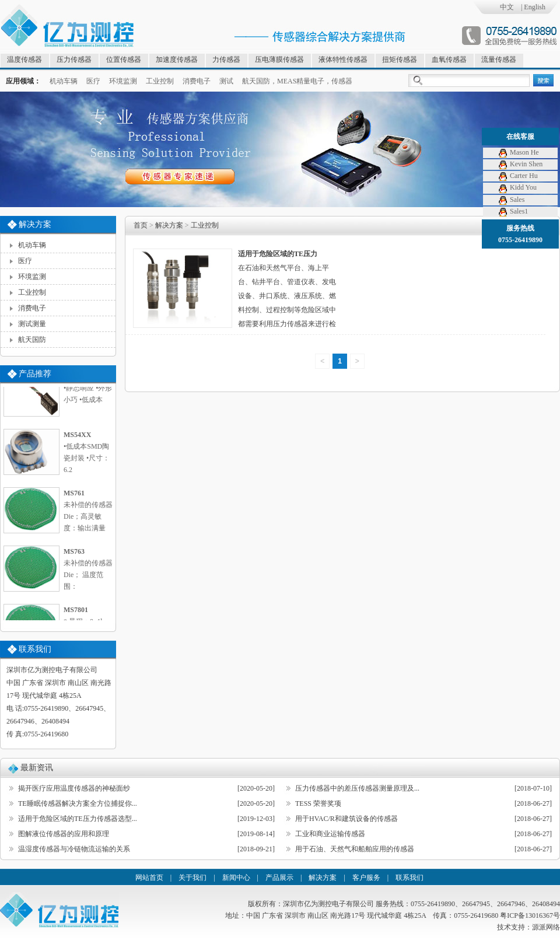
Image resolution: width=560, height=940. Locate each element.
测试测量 (32, 324)
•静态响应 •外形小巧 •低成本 (90, 389)
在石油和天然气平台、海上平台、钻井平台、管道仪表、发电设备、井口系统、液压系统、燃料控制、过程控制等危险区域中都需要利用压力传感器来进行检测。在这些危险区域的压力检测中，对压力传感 (287, 310)
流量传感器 (499, 60)
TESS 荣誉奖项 (318, 803)
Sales (511, 200)
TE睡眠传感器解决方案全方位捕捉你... (78, 803)
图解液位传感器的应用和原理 (64, 834)
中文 (507, 7)
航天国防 (32, 340)
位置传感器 (124, 60)
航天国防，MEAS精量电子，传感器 (297, 81)
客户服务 (366, 878)
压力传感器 (74, 60)
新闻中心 (236, 878)
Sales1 (513, 211)
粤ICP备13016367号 (530, 915)
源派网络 (546, 927)
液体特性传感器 (343, 60)
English (535, 7)
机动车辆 (64, 81)
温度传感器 (24, 60)
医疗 (93, 81)
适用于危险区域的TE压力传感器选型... (78, 819)
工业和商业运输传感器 (330, 834)
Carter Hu (518, 176)
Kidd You (517, 187)
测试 (226, 81)
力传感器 (226, 60)
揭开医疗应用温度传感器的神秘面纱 (74, 788)
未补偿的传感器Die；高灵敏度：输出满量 (90, 512)
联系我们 (409, 878)
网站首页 (149, 878)
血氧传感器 (449, 60)
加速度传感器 (177, 60)
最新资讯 (37, 768)
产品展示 (279, 878)
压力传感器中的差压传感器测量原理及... (357, 788)
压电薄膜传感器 (279, 60)
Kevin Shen (520, 164)
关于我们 (192, 878)
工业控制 (160, 81)
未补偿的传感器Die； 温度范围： (90, 570)
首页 (141, 225)
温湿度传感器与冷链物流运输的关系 (74, 849)
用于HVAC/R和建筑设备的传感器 (346, 819)
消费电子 (197, 81)
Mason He (518, 152)
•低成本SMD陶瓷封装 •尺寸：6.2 (90, 454)
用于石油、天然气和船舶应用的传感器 (355, 849)
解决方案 (169, 225)
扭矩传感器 (400, 60)
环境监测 (123, 81)
